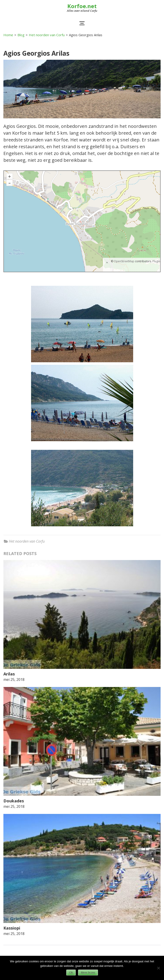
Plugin (156, 261)
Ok (71, 973)
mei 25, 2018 (14, 680)
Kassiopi (12, 928)
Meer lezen (88, 973)
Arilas (9, 674)
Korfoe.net (82, 6)
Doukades (14, 801)
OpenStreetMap (124, 261)
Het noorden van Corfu (27, 541)
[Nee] (158, 968)
